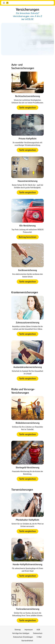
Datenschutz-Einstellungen (23, 637)
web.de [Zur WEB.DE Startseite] (7, 3)
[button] (4, 3)
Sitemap (18, 630)
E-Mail (39, 637)
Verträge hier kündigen (21, 633)
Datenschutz (38, 633)
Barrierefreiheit (27, 641)
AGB (38, 630)
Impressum (29, 630)
